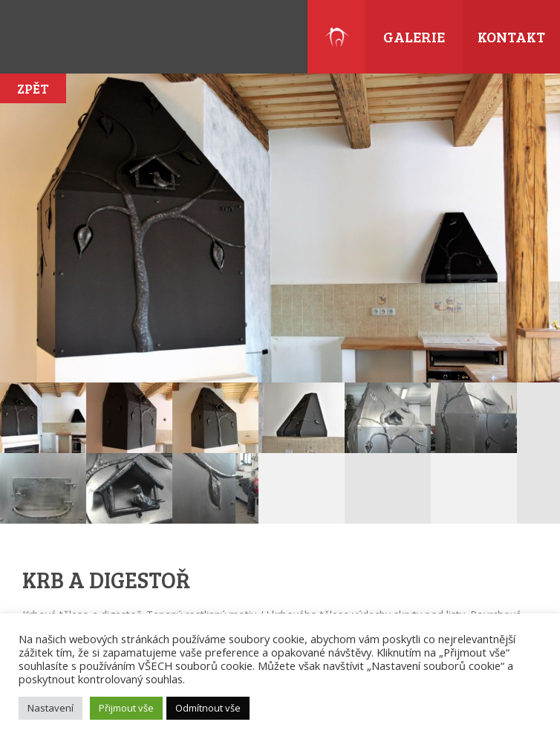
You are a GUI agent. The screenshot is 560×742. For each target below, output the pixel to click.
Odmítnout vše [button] (208, 708)
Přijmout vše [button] (126, 708)
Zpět (33, 88)
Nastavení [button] (51, 708)
